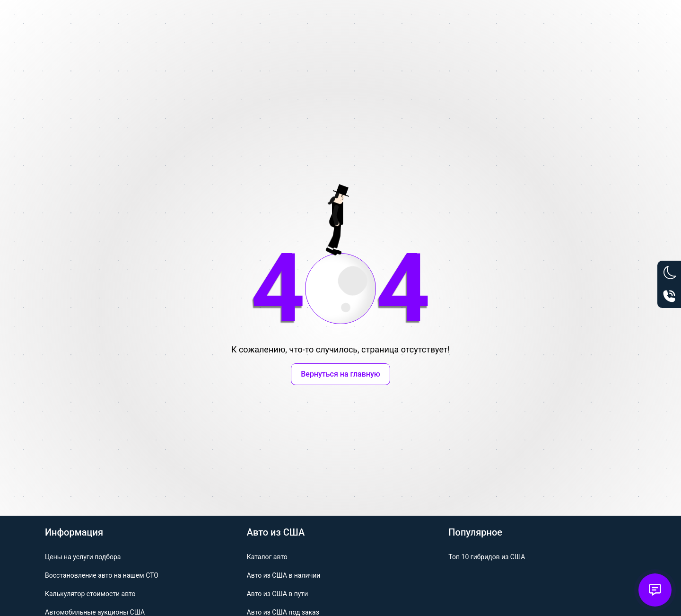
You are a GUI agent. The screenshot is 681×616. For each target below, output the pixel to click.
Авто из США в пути (278, 594)
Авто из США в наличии (284, 575)
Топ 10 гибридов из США (487, 557)
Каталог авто (267, 557)
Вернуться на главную (340, 374)
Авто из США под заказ (283, 612)
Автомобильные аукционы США (95, 612)
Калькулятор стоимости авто (90, 594)
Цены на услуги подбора (83, 557)
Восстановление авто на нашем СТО (102, 575)
